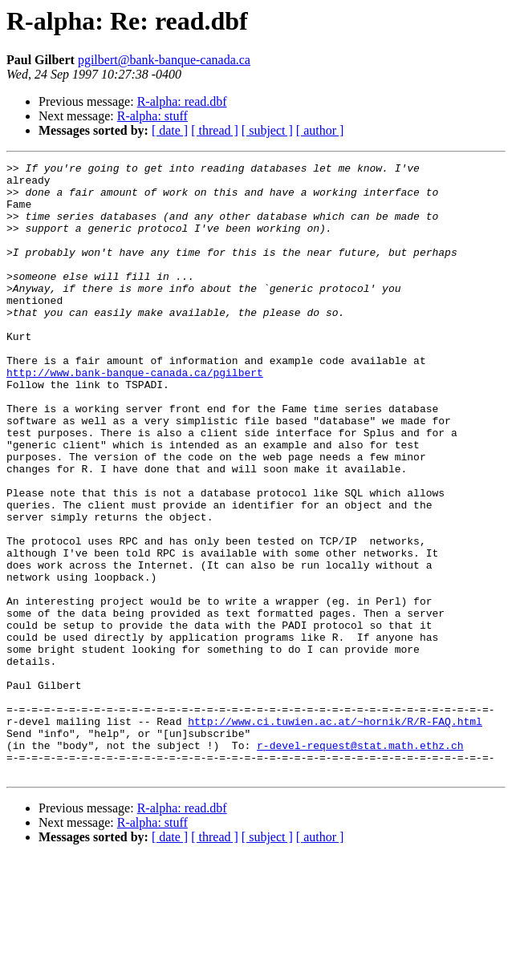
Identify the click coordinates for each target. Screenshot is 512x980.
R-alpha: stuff (152, 116)
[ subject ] (267, 130)
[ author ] (320, 130)
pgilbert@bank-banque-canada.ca (164, 60)
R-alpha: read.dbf (182, 101)
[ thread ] (215, 130)
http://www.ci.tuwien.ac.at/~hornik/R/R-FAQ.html (335, 834)
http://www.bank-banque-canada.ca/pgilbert (135, 415)
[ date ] (170, 130)
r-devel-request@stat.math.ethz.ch (360, 863)
